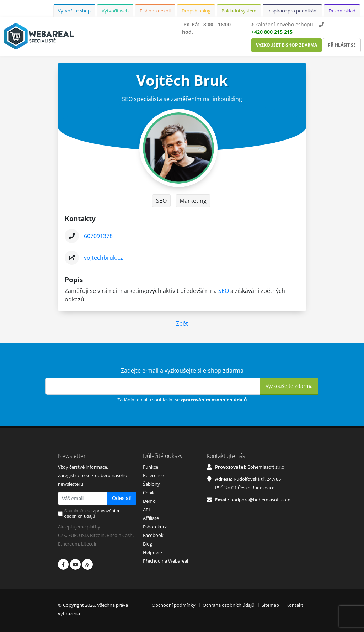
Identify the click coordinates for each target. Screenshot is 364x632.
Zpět (182, 323)
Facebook (153, 535)
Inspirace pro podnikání (292, 11)
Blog (148, 544)
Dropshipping (196, 11)
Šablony (151, 484)
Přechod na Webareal (165, 561)
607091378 (98, 236)
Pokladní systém (239, 11)
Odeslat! (122, 498)
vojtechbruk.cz (103, 258)
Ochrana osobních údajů (229, 605)
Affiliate (151, 518)
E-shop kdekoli (155, 11)
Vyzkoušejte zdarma (289, 386)
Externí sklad (342, 11)
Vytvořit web (115, 11)
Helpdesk (153, 552)
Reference (153, 475)
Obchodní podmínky (174, 605)
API (146, 510)
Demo (149, 501)
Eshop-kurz (155, 527)
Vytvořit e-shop (74, 11)
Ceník (149, 493)
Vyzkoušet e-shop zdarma (287, 45)
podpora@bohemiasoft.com (260, 500)
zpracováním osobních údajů (214, 400)
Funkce (151, 467)
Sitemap (270, 605)
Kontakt (295, 605)
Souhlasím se (92, 513)
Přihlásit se (342, 45)
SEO (224, 291)
